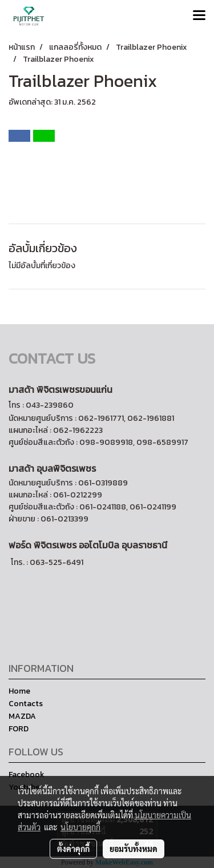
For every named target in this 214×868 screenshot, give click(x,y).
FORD (19, 729)
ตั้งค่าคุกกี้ (73, 849)
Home (19, 691)
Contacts (26, 704)
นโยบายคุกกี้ (80, 827)
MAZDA (22, 716)
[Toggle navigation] (199, 16)
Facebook (27, 775)
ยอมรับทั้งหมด (134, 849)
